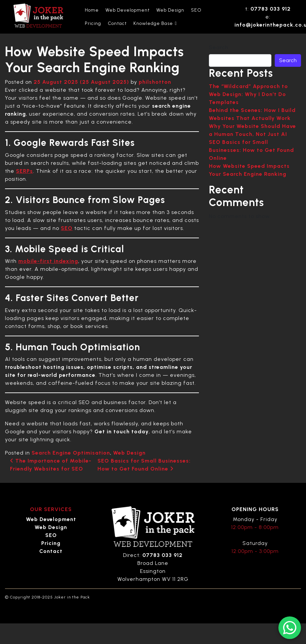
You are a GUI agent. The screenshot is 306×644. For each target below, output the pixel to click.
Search (219, 47)
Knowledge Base (155, 24)
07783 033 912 (271, 9)
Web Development (128, 10)
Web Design (170, 10)
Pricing (93, 23)
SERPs (24, 171)
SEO (196, 10)
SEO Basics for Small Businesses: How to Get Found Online (251, 150)
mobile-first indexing (48, 261)
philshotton (155, 82)
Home (92, 10)
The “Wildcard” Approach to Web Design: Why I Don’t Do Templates (248, 94)
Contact (117, 23)
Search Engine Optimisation (71, 453)
